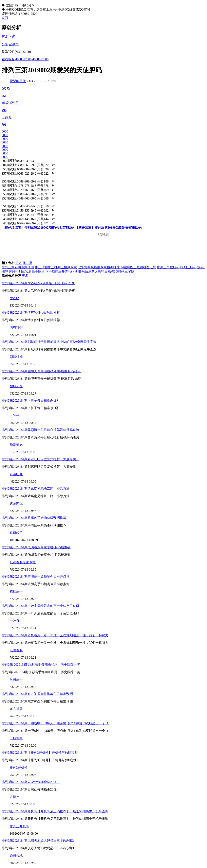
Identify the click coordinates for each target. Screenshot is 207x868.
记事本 (14, 44)
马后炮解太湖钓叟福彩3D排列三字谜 (108, 271)
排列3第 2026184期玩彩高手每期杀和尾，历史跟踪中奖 (41, 665)
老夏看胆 (16, 650)
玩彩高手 (16, 680)
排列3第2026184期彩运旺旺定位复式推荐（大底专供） (40, 459)
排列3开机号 (19, 768)
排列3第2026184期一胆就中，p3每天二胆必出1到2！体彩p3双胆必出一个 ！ (55, 723)
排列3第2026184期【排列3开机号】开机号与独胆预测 (40, 753)
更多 (5, 37)
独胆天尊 (16, 386)
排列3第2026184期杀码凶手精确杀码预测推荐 (34, 518)
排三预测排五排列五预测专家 (56, 267)
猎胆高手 (16, 592)
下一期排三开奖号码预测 (63, 271)
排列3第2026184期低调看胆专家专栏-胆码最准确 (36, 547)
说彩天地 (16, 856)
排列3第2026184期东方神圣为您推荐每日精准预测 (37, 694)
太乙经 (15, 298)
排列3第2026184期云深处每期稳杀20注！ (31, 782)
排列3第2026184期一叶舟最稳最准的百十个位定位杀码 (40, 606)
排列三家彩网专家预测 (18, 267)
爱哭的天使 (18, 81)
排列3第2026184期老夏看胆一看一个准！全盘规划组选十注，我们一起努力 (55, 635)
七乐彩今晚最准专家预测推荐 (99, 267)
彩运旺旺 (16, 474)
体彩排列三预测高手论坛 (27, 271)
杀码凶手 (16, 533)
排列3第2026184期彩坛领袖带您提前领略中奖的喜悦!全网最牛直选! (50, 342)
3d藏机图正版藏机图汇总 (138, 267)
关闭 (12, 37)
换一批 (27, 263)
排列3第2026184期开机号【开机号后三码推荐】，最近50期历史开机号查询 (55, 811)
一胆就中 (16, 738)
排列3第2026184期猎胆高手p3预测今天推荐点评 (36, 577)
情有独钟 (16, 327)
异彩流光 (16, 445)
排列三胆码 (188, 267)
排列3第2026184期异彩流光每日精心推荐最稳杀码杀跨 (40, 430)
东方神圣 (16, 709)
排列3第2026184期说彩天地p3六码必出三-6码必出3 (38, 841)
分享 (5, 44)
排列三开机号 (19, 826)
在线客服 (8, 59)
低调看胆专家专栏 (23, 562)
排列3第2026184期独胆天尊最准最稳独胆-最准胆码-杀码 (42, 371)
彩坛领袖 (16, 357)
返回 (5, 18)
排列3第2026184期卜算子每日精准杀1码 (30, 401)
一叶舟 (15, 621)
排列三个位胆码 (168, 267)
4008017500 (23, 59)
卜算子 (15, 415)
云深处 (15, 797)
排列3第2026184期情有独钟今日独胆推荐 (31, 313)
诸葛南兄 (16, 504)
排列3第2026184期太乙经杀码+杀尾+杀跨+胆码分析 (38, 283)
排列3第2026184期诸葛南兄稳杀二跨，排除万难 (36, 489)
